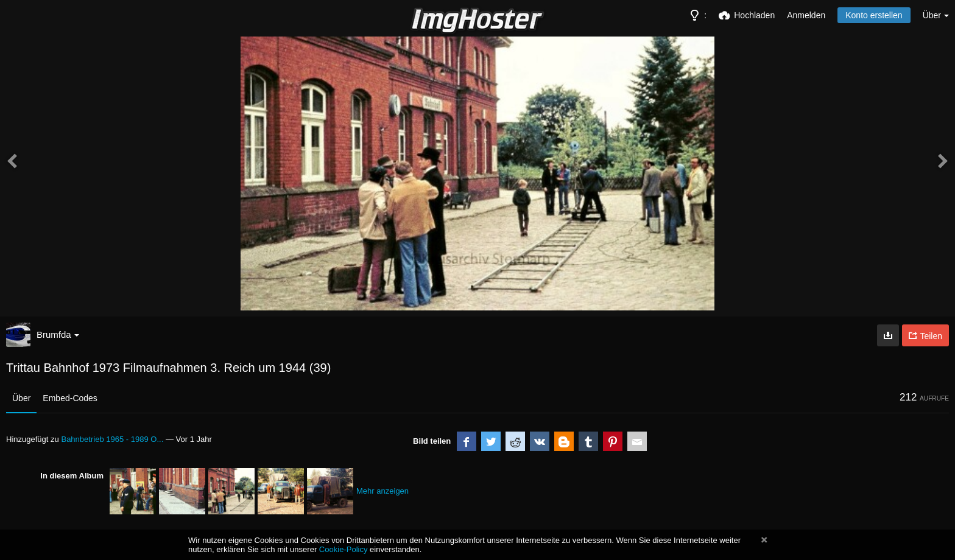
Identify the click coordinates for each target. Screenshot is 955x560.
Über (21, 398)
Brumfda (58, 334)
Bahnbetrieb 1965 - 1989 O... (112, 439)
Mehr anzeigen (382, 491)
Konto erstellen (874, 15)
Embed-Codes (70, 398)
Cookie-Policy (344, 549)
